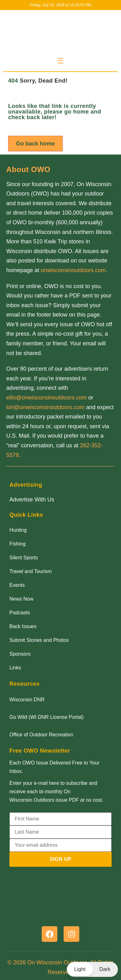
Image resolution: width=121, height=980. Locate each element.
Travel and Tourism (31, 571)
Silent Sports (24, 558)
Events (17, 585)
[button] (92, 969)
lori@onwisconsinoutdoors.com (45, 407)
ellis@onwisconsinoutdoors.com (46, 398)
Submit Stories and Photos (39, 640)
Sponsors (20, 654)
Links (15, 668)
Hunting (18, 530)
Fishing (18, 544)
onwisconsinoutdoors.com (73, 270)
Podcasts (20, 613)
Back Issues (23, 626)
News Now (21, 599)
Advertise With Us (32, 500)
